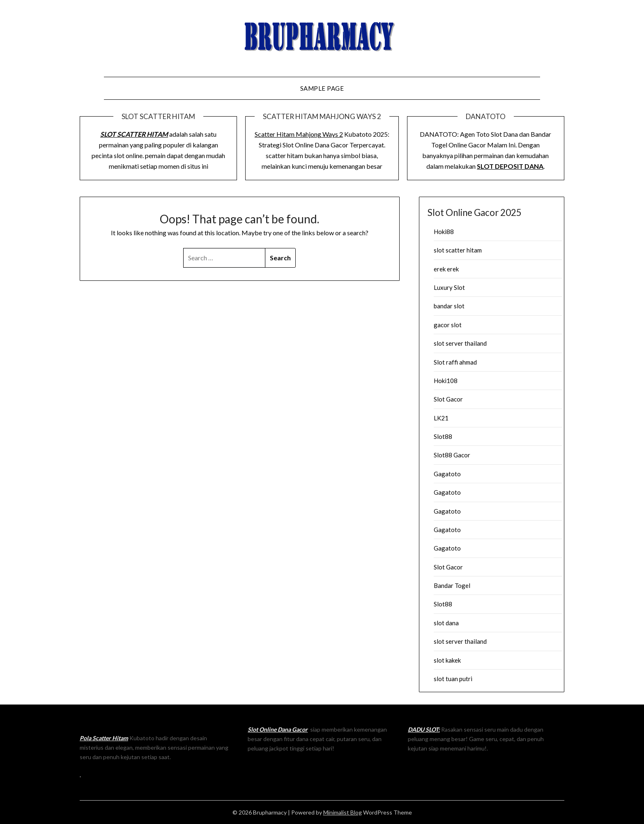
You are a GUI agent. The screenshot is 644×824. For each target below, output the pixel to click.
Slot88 (443, 436)
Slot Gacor (448, 399)
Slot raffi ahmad (455, 362)
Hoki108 (446, 381)
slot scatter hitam (458, 250)
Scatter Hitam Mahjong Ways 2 (299, 134)
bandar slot (449, 306)
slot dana (446, 623)
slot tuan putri (453, 679)
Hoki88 (444, 232)
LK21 (441, 418)
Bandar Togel (452, 585)
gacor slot (448, 325)
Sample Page (322, 88)
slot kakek (447, 660)
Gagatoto (447, 474)
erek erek (446, 269)
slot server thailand (460, 343)
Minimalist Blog (343, 812)
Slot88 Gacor (452, 455)
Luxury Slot (449, 287)
